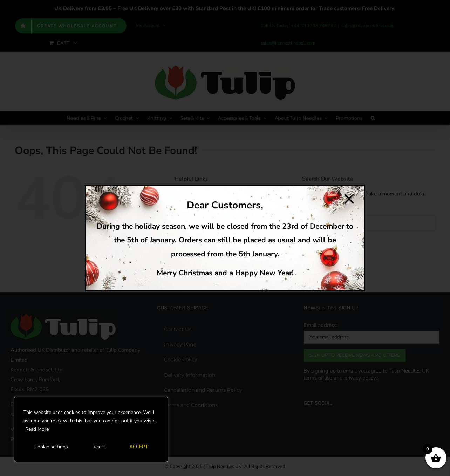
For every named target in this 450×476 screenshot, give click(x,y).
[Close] (349, 199)
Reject (99, 447)
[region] (91, 429)
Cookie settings (51, 447)
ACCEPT (139, 447)
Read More (37, 429)
